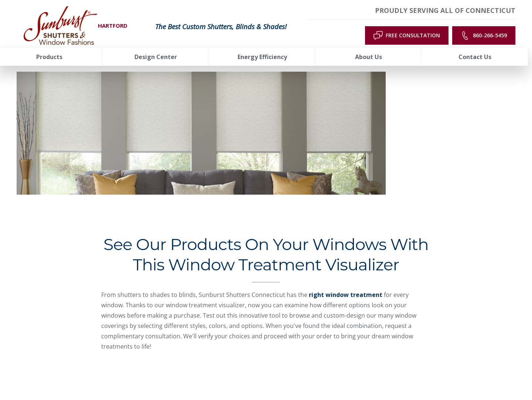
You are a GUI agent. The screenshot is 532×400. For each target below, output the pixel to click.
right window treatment (346, 295)
